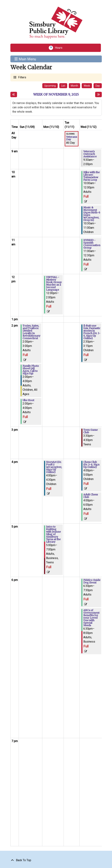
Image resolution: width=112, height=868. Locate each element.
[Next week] (98, 94)
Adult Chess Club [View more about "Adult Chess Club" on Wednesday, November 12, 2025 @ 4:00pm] (91, 496)
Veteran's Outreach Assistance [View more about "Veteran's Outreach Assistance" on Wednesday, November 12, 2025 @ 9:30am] (90, 154)
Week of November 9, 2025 (56, 94)
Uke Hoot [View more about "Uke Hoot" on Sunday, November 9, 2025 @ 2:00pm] (28, 400)
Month (74, 86)
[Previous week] (14, 94)
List (63, 86)
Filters (22, 77)
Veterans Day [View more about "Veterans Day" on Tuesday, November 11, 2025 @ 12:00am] (72, 138)
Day (98, 86)
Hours (60, 48)
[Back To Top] (56, 860)
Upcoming (50, 86)
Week (87, 86)
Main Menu (25, 59)
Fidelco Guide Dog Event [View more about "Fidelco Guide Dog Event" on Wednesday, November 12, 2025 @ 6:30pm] (92, 581)
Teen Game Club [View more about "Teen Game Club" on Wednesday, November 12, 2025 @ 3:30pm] (90, 431)
